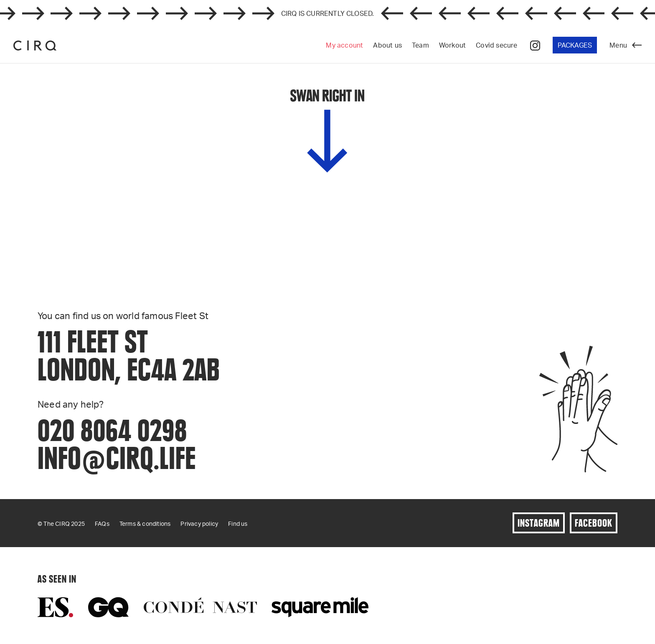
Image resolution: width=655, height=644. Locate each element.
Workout (452, 45)
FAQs (102, 524)
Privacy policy (199, 524)
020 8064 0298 (112, 430)
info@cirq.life (117, 458)
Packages (575, 45)
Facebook (594, 523)
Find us (238, 524)
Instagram (539, 523)
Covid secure (496, 45)
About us (387, 45)
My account (344, 45)
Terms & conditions (145, 524)
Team (420, 45)
